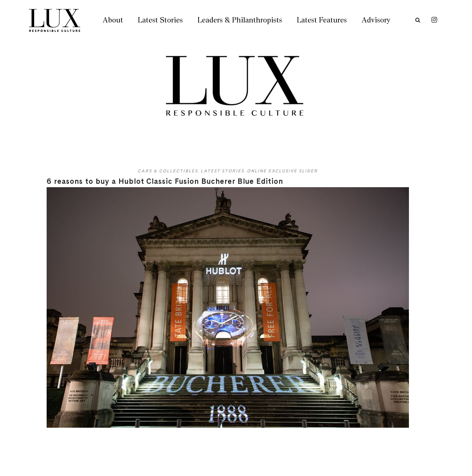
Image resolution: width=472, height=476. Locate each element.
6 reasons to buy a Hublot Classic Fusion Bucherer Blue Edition (165, 181)
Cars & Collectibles (168, 171)
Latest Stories (160, 20)
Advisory (376, 20)
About (113, 20)
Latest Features (322, 20)
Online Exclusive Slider (282, 171)
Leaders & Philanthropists (240, 20)
